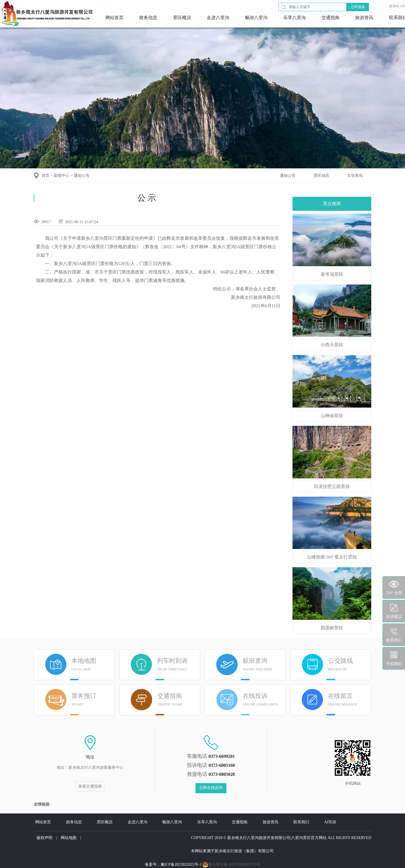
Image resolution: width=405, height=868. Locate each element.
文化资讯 (355, 176)
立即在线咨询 (211, 788)
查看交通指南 (90, 786)
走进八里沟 (218, 18)
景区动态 (321, 176)
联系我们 (301, 822)
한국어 (394, 6)
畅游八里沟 (256, 18)
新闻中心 (62, 176)
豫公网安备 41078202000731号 (231, 865)
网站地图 (69, 838)
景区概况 (182, 18)
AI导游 (330, 822)
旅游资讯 (364, 18)
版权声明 (44, 838)
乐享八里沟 (294, 18)
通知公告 (82, 176)
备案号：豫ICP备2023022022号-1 (173, 864)
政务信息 (148, 18)
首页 (46, 176)
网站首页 (114, 18)
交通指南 (330, 18)
